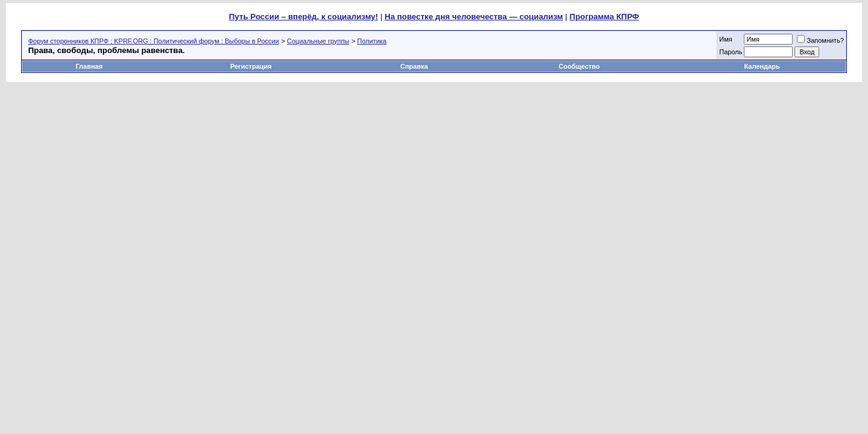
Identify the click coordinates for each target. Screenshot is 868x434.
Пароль (731, 52)
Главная (89, 66)
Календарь (762, 66)
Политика (372, 41)
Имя (725, 39)
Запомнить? (820, 40)
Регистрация (251, 66)
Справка (414, 66)
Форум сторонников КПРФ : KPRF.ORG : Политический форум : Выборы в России (154, 41)
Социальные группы (318, 41)
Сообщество (580, 66)
